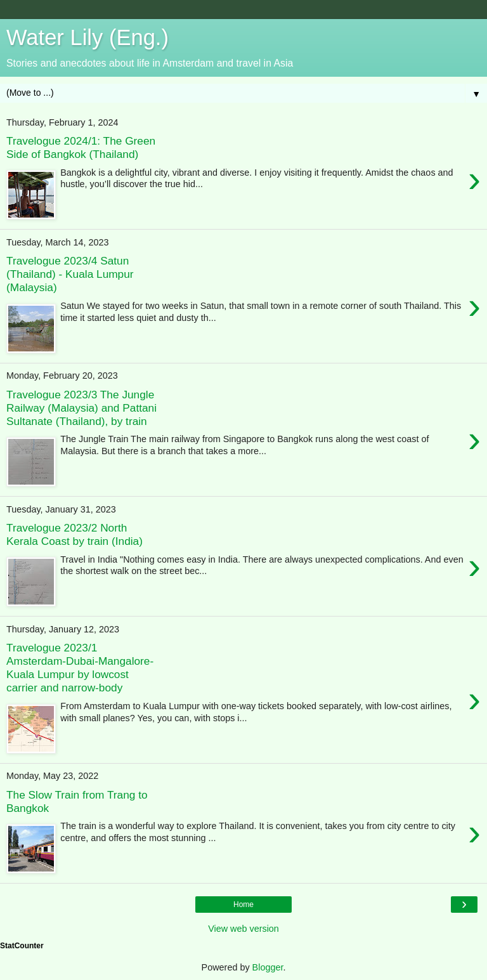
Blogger (268, 967)
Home (243, 905)
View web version (243, 929)
